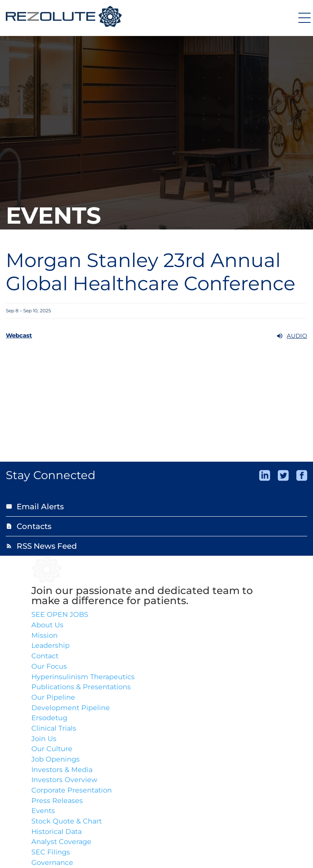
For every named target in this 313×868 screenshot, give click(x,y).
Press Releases (57, 803)
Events (43, 813)
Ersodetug (49, 719)
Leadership (51, 646)
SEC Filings (51, 855)
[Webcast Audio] (156, 336)
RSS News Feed (41, 546)
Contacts (29, 526)
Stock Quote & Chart (67, 824)
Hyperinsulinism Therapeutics (83, 678)
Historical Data (57, 834)
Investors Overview (64, 782)
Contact (45, 657)
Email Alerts (35, 507)
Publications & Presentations (81, 688)
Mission (44, 636)
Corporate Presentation (72, 793)
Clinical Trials (54, 730)
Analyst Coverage (62, 845)
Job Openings (56, 761)
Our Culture (52, 751)
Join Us (44, 740)
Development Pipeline (71, 709)
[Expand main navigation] (303, 17)
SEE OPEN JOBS (60, 615)
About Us (47, 625)
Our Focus (49, 667)
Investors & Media (62, 772)
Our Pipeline (53, 699)
